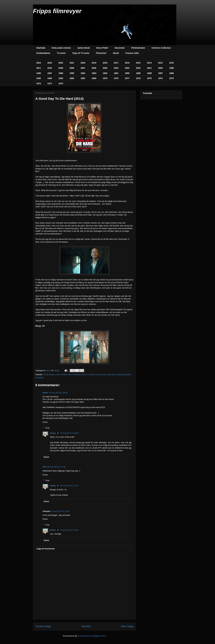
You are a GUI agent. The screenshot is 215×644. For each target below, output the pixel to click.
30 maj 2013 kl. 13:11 (69, 486)
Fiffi (44, 467)
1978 (116, 78)
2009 (61, 68)
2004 (116, 68)
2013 (160, 63)
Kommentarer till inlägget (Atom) (92, 636)
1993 (94, 73)
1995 (72, 73)
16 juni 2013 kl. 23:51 (69, 530)
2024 (39, 63)
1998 (39, 73)
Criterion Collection (161, 48)
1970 (61, 84)
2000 (160, 68)
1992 (105, 73)
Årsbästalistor (43, 53)
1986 (171, 73)
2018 (105, 63)
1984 (50, 78)
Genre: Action (88, 374)
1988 (149, 73)
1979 (105, 78)
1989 (138, 73)
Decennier (120, 48)
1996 (61, 73)
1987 (160, 73)
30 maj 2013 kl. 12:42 (56, 467)
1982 (72, 78)
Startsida (41, 48)
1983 (61, 78)
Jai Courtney (100, 374)
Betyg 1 (52, 374)
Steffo (45, 393)
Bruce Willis (62, 374)
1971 (50, 84)
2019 (94, 63)
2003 (127, 68)
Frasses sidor (132, 53)
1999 (171, 68)
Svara (45, 422)
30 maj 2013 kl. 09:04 (58, 393)
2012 (171, 63)
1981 (83, 78)
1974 (160, 78)
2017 (116, 63)
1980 (94, 78)
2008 (72, 68)
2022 (61, 63)
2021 (72, 63)
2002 (138, 68)
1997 (50, 73)
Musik (116, 53)
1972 (39, 84)
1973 (171, 78)
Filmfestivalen (138, 48)
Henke (53, 433)
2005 (105, 68)
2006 (94, 68)
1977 (127, 78)
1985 (39, 78)
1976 (138, 78)
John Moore (112, 374)
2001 (149, 68)
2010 (50, 68)
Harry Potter (102, 48)
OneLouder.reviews (61, 48)
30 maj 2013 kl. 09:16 (69, 433)
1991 (116, 73)
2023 (50, 63)
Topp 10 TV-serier (81, 53)
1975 (149, 78)
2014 (149, 63)
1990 (127, 73)
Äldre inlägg (127, 626)
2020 (83, 63)
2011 (39, 68)
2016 (127, 63)
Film (70, 374)
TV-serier (61, 53)
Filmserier (77, 374)
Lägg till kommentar (46, 549)
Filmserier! (101, 53)
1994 (83, 73)
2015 (138, 63)
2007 (83, 68)
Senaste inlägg (43, 626)
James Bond (84, 48)
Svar (48, 428)
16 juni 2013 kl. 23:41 (60, 511)
